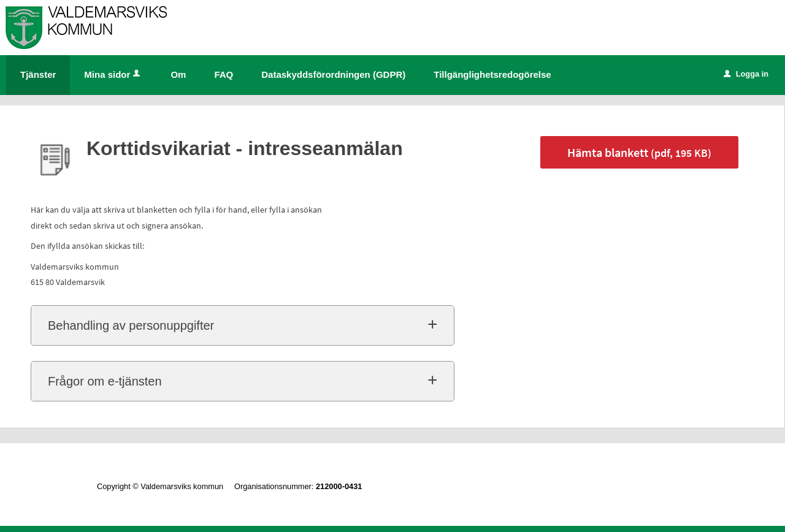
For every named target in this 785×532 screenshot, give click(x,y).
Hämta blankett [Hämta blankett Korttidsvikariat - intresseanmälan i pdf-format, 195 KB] (639, 152)
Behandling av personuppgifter (131, 325)
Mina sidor (113, 74)
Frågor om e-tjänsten (105, 381)
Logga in (746, 74)
